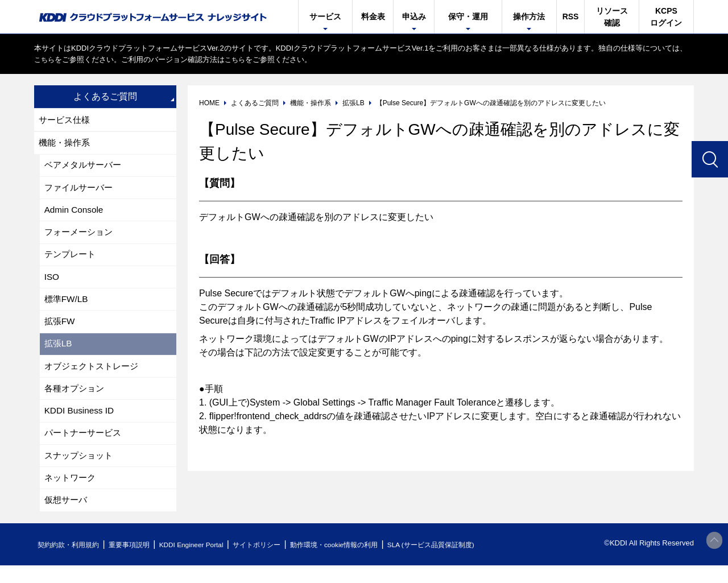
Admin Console (75, 214)
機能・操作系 (66, 144)
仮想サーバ (67, 517)
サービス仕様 (66, 120)
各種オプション (76, 401)
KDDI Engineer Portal (208, 562)
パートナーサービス (85, 447)
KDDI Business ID (81, 424)
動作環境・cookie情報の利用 (366, 562)
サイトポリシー (281, 562)
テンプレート (72, 261)
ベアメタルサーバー (85, 168)
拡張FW (61, 331)
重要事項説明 (139, 562)
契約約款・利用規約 (72, 562)
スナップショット (81, 471)
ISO (52, 284)
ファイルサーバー (81, 191)
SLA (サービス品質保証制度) (472, 562)
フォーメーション (81, 237)
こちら (45, 59)
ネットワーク (72, 494)
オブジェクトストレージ (94, 377)
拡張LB (59, 354)
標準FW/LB (67, 307)
